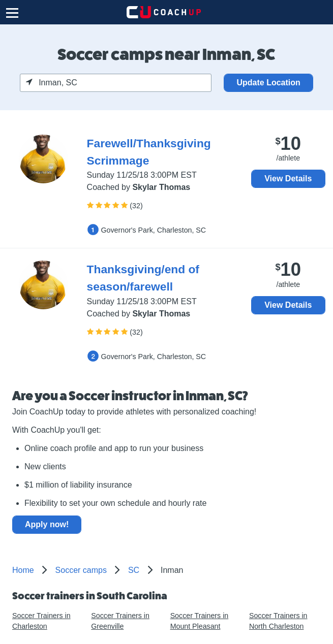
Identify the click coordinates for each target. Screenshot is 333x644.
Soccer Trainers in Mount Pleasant (200, 621)
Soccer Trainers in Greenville (120, 621)
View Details (288, 179)
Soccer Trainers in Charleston (41, 621)
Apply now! (47, 524)
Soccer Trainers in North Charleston (278, 621)
